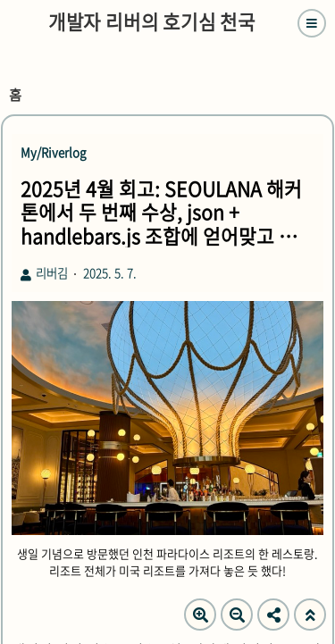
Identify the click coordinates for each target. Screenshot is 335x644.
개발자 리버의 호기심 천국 (152, 22)
